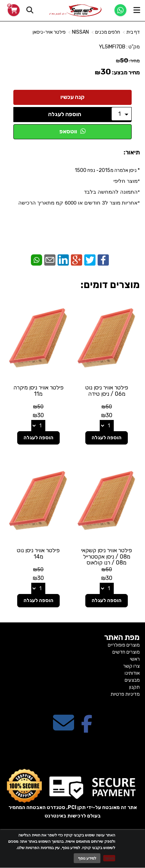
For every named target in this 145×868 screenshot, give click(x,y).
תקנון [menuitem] (134, 687)
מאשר (109, 858)
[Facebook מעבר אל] (87, 729)
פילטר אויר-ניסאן (49, 32)
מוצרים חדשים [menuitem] (126, 652)
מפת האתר (122, 637)
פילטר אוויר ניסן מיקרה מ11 (38, 391)
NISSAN (80, 32)
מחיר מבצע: (126, 72)
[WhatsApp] (120, 10)
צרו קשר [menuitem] (131, 666)
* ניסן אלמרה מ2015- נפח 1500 (79, 186)
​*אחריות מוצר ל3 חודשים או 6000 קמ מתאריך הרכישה (79, 203)
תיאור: (132, 152)
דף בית (133, 32)
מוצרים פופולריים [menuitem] (124, 645)
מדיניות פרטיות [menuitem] (125, 694)
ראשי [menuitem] (135, 659)
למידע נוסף (87, 858)
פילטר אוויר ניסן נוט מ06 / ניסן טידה (107, 391)
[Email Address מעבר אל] (64, 729)
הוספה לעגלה (65, 114)
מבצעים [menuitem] (132, 680)
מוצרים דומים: (110, 285)
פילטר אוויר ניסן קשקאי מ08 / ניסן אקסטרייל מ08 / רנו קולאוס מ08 (107, 560)
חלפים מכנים (108, 32)
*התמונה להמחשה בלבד (112, 192)
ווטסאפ (72, 131)
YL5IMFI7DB (112, 47)
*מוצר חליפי (127, 181)
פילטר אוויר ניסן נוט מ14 (38, 553)
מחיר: (128, 61)
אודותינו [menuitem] (132, 673)
